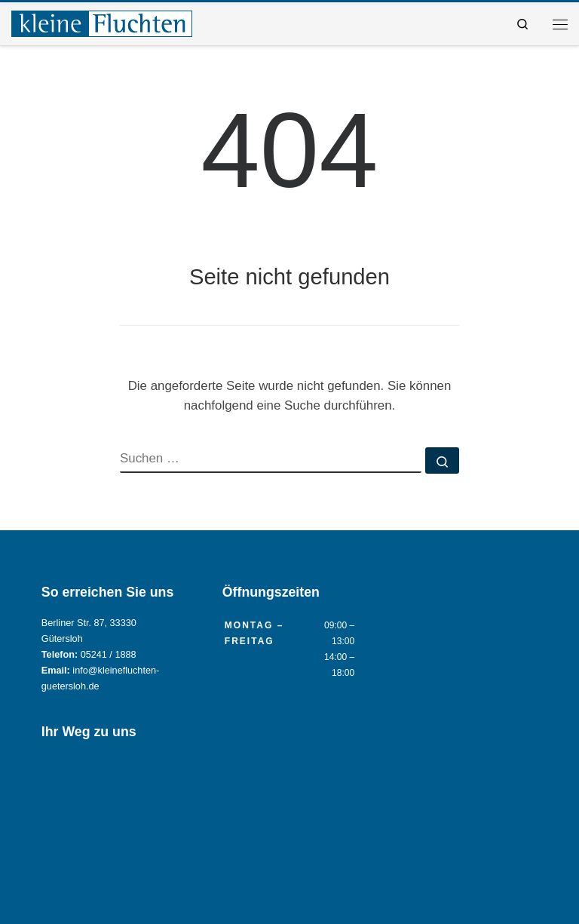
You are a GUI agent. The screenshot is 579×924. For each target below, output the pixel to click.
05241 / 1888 (109, 655)
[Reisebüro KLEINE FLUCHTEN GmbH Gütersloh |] (102, 22)
